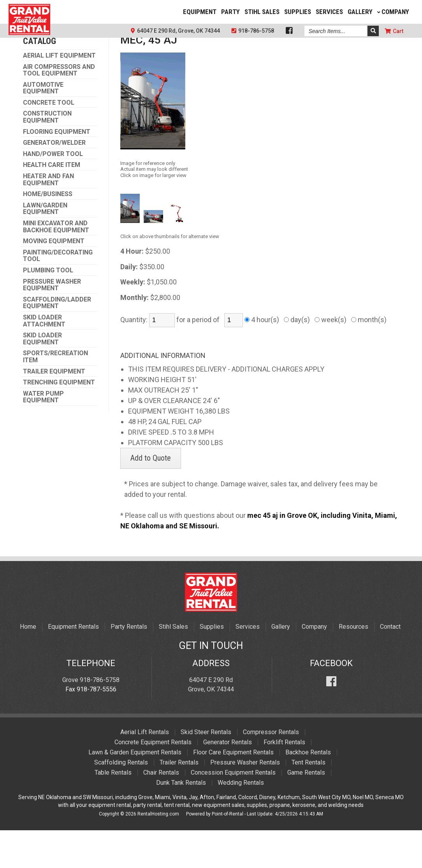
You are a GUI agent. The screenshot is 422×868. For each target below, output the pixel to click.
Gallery (360, 12)
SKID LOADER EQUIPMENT (42, 376)
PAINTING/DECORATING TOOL (58, 293)
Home (28, 664)
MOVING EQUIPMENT (54, 279)
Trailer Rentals (179, 800)
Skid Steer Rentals (206, 770)
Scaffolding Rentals (121, 800)
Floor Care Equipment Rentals (233, 790)
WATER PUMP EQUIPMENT (43, 434)
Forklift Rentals (284, 780)
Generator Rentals (228, 780)
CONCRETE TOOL (49, 140)
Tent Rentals (309, 800)
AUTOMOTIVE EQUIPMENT (43, 125)
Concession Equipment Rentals (233, 810)
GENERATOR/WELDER (54, 181)
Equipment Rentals (73, 664)
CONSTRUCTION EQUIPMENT (47, 155)
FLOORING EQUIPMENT (57, 169)
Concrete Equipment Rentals (153, 780)
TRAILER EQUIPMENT (54, 409)
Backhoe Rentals (308, 790)
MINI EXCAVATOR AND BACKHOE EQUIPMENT (56, 264)
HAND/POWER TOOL (53, 192)
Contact (390, 664)
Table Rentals (113, 810)
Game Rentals (306, 810)
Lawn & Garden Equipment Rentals (135, 790)
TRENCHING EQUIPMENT (59, 420)
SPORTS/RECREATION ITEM (55, 394)
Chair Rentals (161, 810)
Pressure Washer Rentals (245, 800)
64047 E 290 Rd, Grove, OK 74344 (175, 31)
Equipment (200, 12)
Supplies (298, 12)
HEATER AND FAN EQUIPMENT (48, 217)
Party (230, 12)
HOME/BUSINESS (48, 232)
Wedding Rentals (241, 820)
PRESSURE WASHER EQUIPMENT (52, 322)
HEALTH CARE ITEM (52, 203)
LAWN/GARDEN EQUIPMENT (45, 246)
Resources (353, 664)
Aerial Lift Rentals (145, 770)
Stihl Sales (262, 12)
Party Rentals (129, 664)
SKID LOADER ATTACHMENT (44, 359)
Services (329, 12)
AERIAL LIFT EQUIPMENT (59, 93)
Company (393, 12)
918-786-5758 (253, 31)
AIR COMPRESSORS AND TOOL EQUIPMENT (59, 108)
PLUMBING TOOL (48, 308)
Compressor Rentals (271, 770)
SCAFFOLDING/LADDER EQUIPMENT (57, 340)
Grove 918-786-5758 (91, 718)
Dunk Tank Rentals (181, 820)
